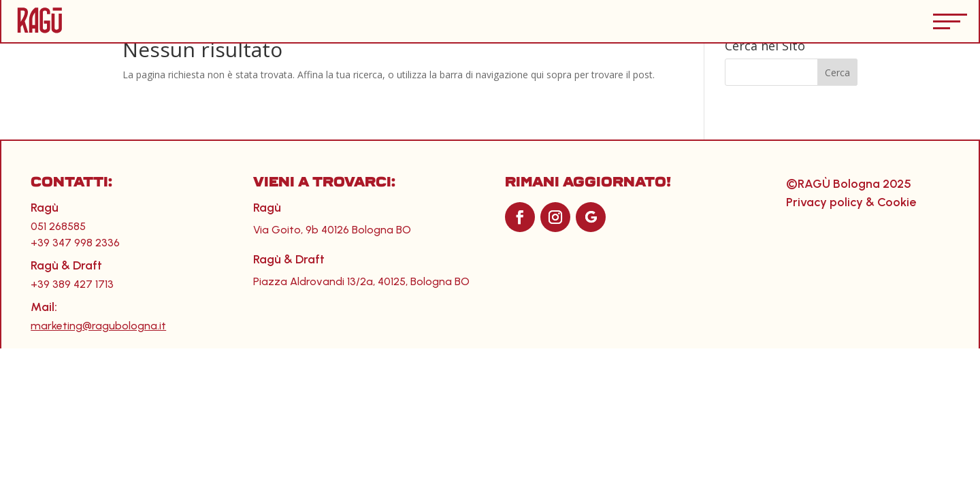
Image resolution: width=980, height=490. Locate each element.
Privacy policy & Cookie (851, 202)
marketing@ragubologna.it (98, 326)
